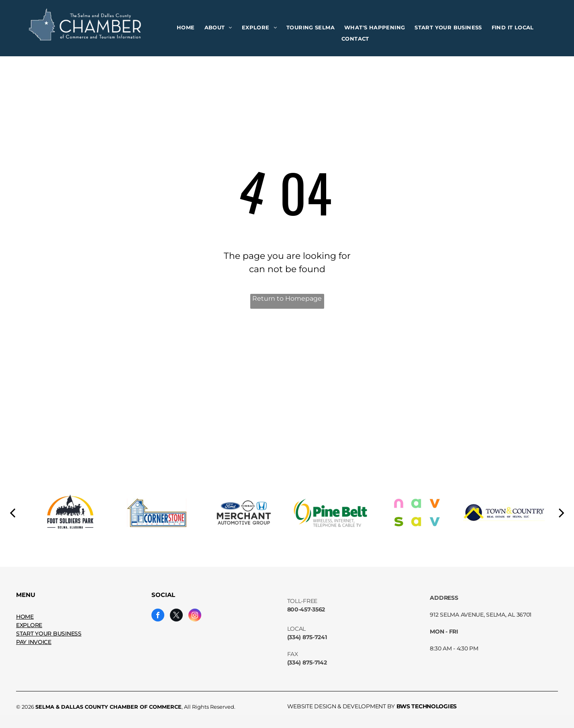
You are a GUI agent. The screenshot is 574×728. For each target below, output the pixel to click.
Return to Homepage (287, 298)
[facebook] (158, 616)
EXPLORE (29, 625)
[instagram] (195, 616)
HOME (25, 617)
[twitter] (176, 616)
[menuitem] (186, 28)
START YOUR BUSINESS (49, 634)
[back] (12, 513)
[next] (562, 513)
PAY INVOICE (34, 642)
